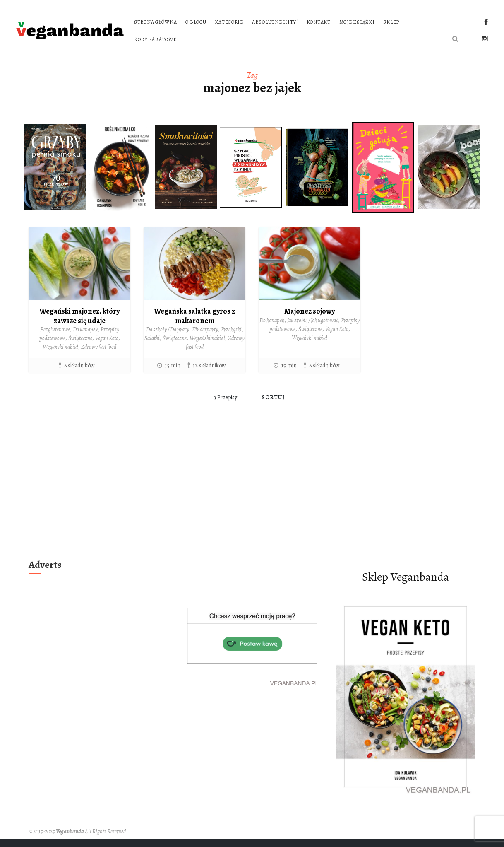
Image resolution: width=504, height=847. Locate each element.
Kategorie (229, 22)
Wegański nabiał (60, 347)
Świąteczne (80, 338)
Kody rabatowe (155, 39)
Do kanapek (85, 329)
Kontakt (319, 22)
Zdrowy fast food (99, 347)
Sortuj (273, 397)
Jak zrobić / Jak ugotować (313, 320)
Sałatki (152, 338)
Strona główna (155, 22)
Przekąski (231, 329)
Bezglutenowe (55, 329)
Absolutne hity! (275, 22)
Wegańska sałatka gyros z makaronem (194, 316)
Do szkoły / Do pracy (168, 329)
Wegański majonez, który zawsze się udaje (79, 316)
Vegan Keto (107, 338)
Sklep (391, 22)
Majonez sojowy (310, 311)
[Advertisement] (252, 494)
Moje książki (357, 22)
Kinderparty (205, 329)
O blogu (196, 22)
